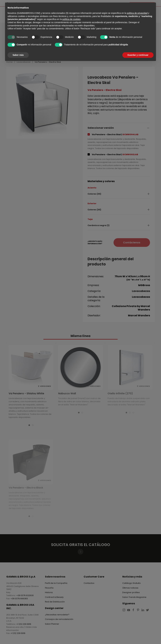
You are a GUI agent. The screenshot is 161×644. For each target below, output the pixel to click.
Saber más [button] (18, 55)
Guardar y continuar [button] (138, 55)
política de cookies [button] (71, 19)
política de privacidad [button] (137, 13)
